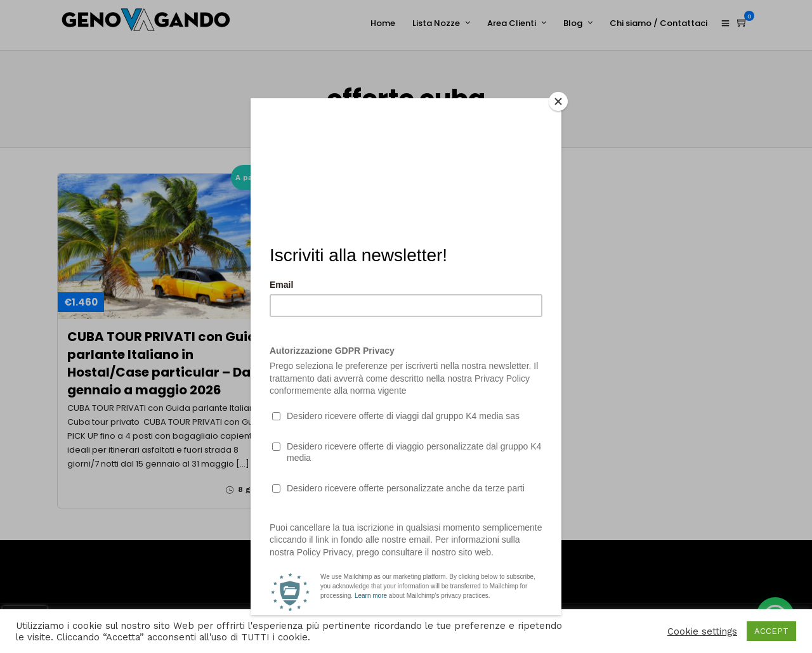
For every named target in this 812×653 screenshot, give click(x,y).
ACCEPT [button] (771, 631)
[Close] (558, 101)
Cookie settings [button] (702, 631)
